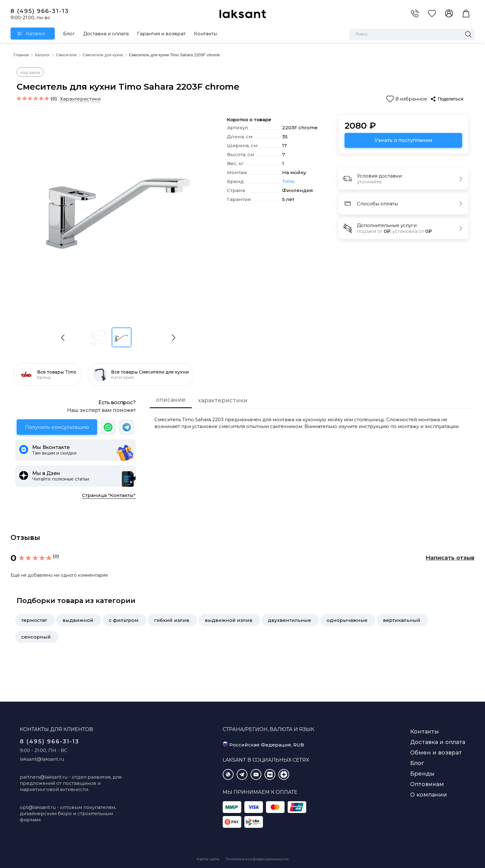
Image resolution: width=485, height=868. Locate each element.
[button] (174, 338)
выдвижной (78, 620)
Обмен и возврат (436, 753)
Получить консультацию (57, 427)
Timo (288, 182)
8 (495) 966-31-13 (40, 11)
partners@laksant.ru (44, 777)
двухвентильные (290, 620)
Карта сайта (208, 859)
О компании (429, 795)
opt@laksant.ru (38, 807)
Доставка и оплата (106, 34)
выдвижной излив (229, 620)
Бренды (422, 774)
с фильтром (124, 620)
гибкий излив (172, 620)
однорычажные (347, 620)
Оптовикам (427, 784)
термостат (34, 620)
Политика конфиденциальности (257, 859)
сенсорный (36, 637)
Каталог (36, 34)
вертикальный (402, 620)
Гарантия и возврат (161, 34)
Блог (69, 34)
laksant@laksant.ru (42, 759)
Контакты (206, 34)
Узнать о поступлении (403, 140)
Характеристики (80, 99)
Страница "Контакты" (109, 495)
